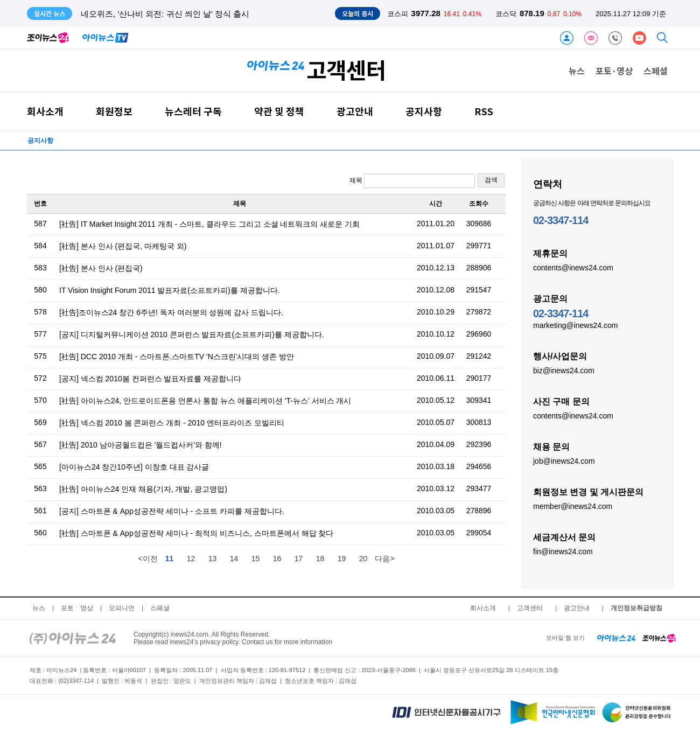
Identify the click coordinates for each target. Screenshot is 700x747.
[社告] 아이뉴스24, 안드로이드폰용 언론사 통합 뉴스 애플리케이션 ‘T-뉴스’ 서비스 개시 (205, 401)
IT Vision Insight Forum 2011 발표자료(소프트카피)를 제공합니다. (169, 290)
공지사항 (424, 111)
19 (342, 558)
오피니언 (122, 608)
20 (363, 558)
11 (170, 558)
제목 (412, 181)
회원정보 (114, 111)
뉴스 (577, 71)
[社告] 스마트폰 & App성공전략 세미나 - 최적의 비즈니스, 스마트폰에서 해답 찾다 (196, 533)
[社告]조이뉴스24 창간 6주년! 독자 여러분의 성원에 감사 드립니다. (171, 312)
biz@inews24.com (564, 370)
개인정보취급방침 (636, 608)
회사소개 (45, 111)
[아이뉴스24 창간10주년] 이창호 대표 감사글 (134, 467)
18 (320, 558)
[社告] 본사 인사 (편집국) (101, 268)
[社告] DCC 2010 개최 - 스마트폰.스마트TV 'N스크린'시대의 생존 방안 (177, 357)
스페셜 (656, 71)
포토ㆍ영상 (77, 608)
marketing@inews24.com (575, 325)
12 (191, 558)
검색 (491, 180)
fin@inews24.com (563, 551)
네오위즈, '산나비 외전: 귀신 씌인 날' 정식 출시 (165, 14)
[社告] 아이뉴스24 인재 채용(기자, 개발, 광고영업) (143, 489)
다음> (384, 558)
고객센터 (530, 608)
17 (299, 558)
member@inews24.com (573, 506)
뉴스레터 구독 (193, 111)
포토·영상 (614, 71)
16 (277, 558)
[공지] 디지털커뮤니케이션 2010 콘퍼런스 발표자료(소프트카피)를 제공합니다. (192, 334)
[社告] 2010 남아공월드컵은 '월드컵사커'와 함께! (141, 445)
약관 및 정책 (279, 111)
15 (256, 558)
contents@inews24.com (573, 267)
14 (234, 558)
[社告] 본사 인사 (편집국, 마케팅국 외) (123, 246)
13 (213, 558)
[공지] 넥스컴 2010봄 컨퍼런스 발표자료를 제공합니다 (150, 379)
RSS (484, 111)
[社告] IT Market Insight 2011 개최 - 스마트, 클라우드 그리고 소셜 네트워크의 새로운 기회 (209, 224)
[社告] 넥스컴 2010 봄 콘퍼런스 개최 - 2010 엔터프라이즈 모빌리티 (172, 423)
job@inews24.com (564, 460)
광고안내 (355, 111)
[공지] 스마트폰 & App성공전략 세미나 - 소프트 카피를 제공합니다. (172, 511)
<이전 (148, 558)
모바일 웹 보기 (565, 638)
